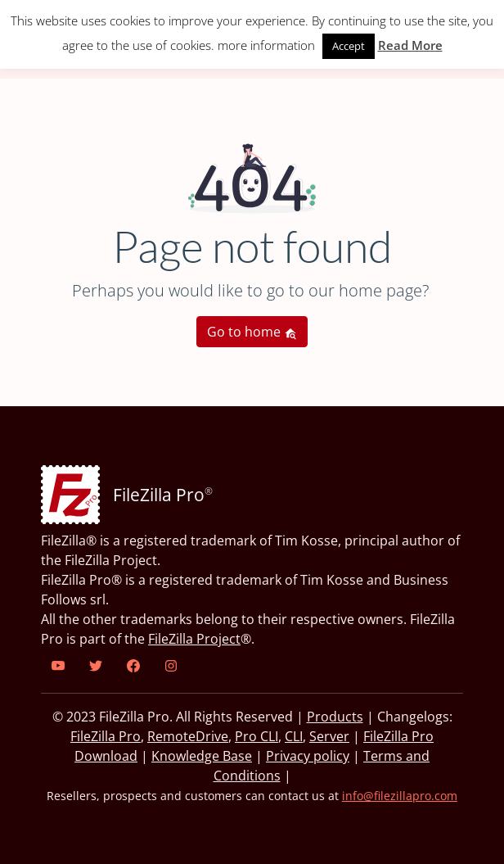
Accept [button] (349, 46)
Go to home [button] (252, 332)
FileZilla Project (194, 639)
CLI (294, 736)
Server (329, 736)
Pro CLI (256, 736)
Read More (410, 45)
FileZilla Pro (106, 736)
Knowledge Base (202, 756)
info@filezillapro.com (400, 796)
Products (335, 717)
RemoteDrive (188, 736)
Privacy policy (308, 756)
